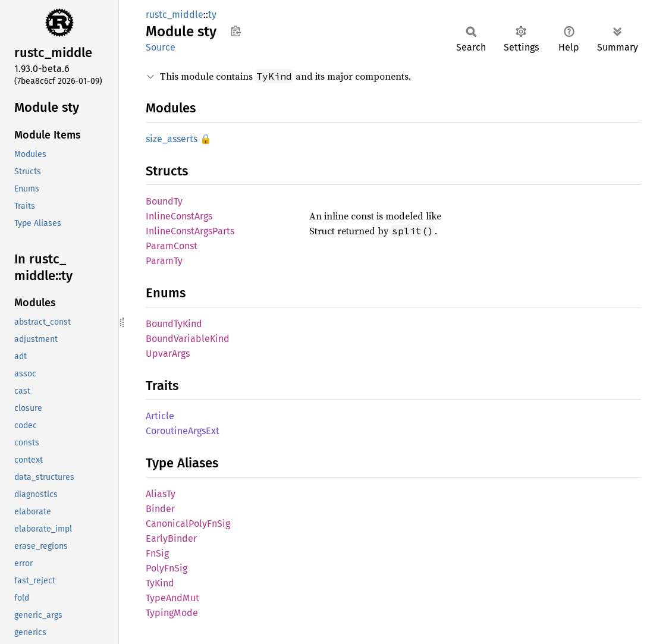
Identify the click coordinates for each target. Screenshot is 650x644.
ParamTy (164, 261)
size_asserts (172, 139)
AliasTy (161, 494)
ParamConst (172, 246)
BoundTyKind (174, 324)
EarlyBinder (171, 538)
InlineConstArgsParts (190, 231)
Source (161, 47)
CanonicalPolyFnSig (188, 524)
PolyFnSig (167, 568)
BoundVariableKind (188, 339)
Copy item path (236, 31)
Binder (160, 509)
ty (212, 15)
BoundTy (164, 201)
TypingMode (172, 613)
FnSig (157, 553)
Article (160, 416)
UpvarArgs (168, 354)
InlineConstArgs (179, 216)
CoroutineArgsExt (183, 431)
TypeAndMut (172, 598)
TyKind (160, 583)
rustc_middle (175, 15)
